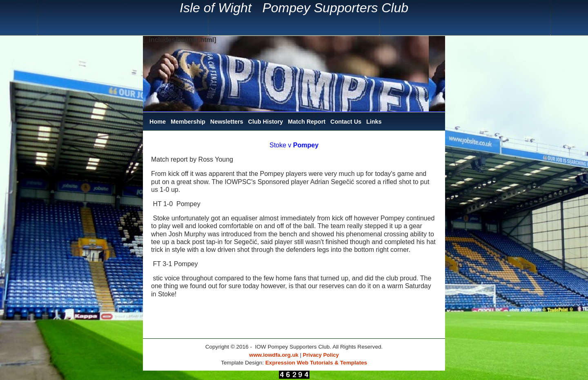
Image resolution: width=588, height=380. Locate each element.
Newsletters (227, 122)
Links (374, 122)
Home (158, 122)
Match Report (307, 122)
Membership (188, 122)
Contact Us (346, 122)
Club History (266, 122)
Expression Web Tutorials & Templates (316, 363)
